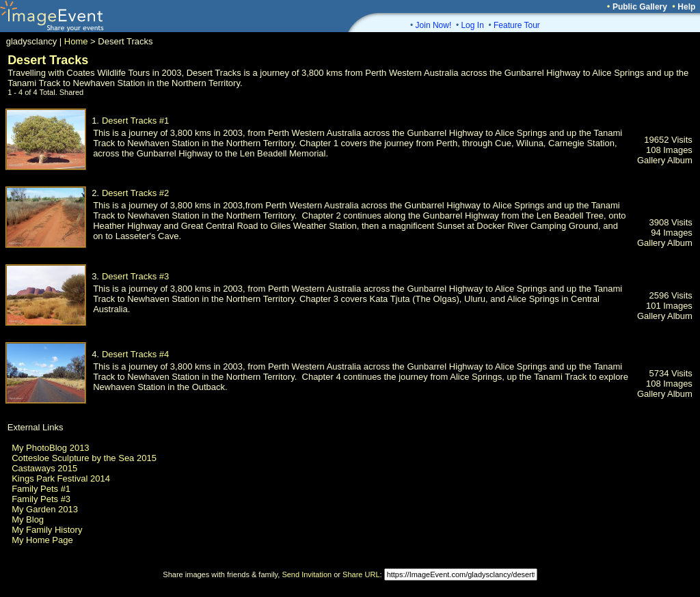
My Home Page (42, 540)
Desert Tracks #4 (135, 354)
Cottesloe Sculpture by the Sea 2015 (84, 458)
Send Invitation (307, 574)
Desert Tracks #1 (135, 121)
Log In (472, 25)
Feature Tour (517, 25)
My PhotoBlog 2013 (50, 448)
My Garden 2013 (45, 509)
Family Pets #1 (41, 489)
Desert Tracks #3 (135, 276)
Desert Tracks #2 (135, 193)
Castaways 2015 (44, 468)
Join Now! (434, 25)
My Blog (28, 519)
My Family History (47, 530)
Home (76, 41)
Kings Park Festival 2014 (61, 478)
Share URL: (362, 574)
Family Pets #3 (41, 499)
